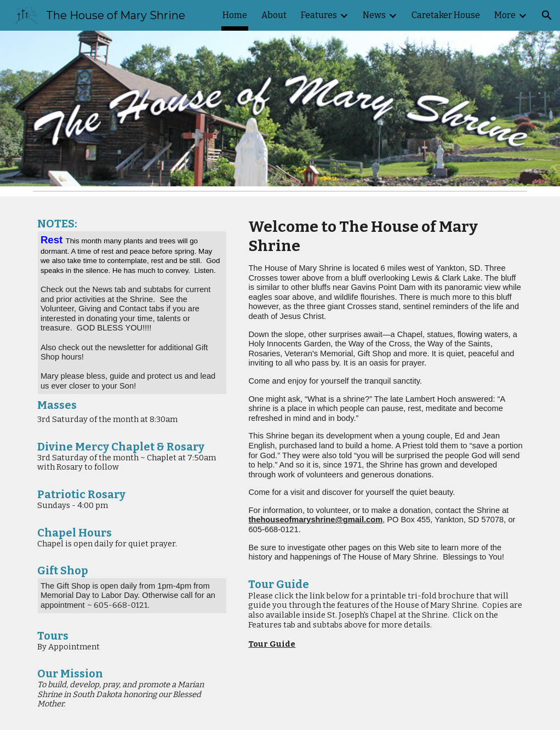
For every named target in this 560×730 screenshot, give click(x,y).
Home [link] (235, 15)
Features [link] (319, 15)
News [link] (374, 15)
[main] (132, 321)
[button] (547, 15)
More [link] (505, 15)
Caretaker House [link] (446, 15)
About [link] (274, 15)
